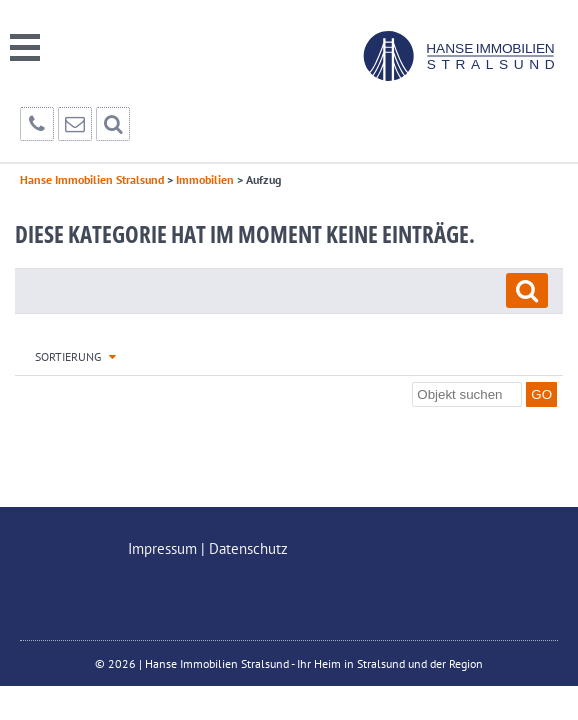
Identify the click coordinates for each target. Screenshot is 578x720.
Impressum (162, 548)
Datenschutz (248, 548)
